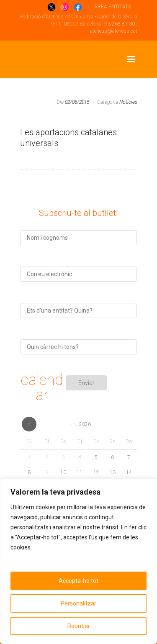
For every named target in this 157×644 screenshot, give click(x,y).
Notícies (128, 102)
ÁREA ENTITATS (113, 7)
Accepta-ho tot (78, 581)
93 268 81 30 (120, 24)
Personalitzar (78, 603)
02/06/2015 (77, 102)
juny (80, 424)
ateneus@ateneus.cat (114, 31)
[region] (78, 561)
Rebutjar (79, 626)
